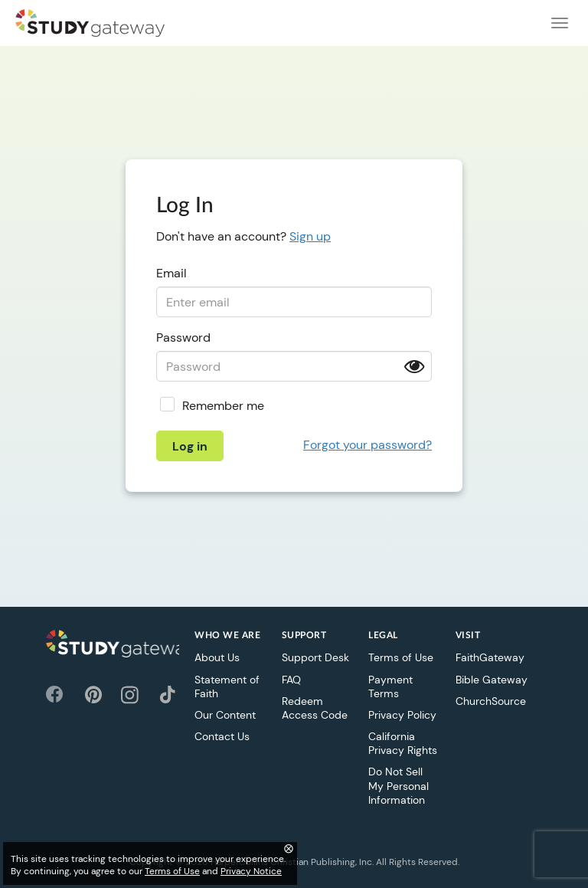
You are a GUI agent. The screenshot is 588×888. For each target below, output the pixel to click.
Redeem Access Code (315, 708)
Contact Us (222, 736)
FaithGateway (490, 657)
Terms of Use (401, 657)
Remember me (223, 406)
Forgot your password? (367, 445)
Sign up (310, 236)
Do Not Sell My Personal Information (399, 785)
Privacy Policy (402, 715)
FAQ (291, 680)
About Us (217, 657)
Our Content (225, 715)
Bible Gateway (492, 680)
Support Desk (315, 657)
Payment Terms (390, 686)
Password (183, 338)
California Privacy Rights (403, 743)
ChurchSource (491, 701)
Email (171, 273)
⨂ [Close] (289, 848)
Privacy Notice (251, 871)
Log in (190, 446)
